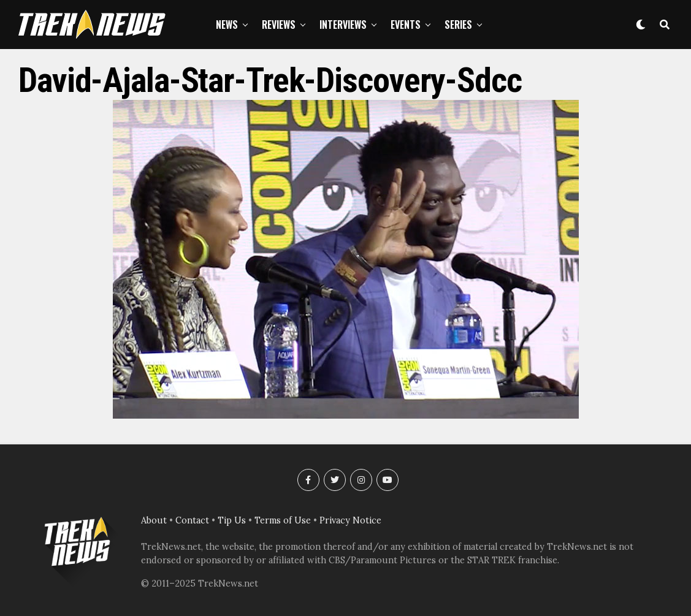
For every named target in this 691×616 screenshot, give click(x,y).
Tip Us (232, 520)
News (227, 25)
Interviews (343, 25)
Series (458, 25)
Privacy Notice (350, 520)
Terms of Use (283, 520)
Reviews (279, 25)
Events (406, 25)
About (154, 520)
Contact (192, 520)
